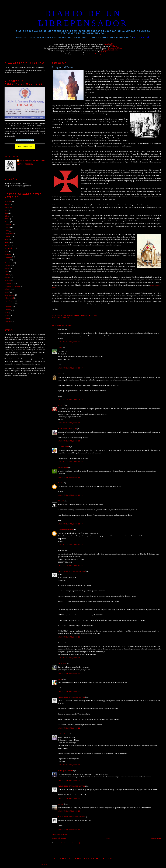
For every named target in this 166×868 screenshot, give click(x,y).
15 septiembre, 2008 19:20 (70, 545)
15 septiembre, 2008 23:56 (70, 829)
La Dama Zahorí (63, 447)
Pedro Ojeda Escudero (65, 771)
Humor (7, 245)
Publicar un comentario (60, 835)
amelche (61, 804)
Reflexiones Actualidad (12, 286)
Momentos (8, 257)
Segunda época (10, 301)
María (60, 679)
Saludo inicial (9, 298)
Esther (60, 374)
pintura (7, 269)
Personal (7, 266)
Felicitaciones (9, 234)
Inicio (108, 838)
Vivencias (8, 321)
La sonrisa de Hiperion (65, 530)
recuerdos (8, 280)
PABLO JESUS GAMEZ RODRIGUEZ (71, 571)
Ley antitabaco (9, 248)
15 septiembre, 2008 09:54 (70, 423)
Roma (7, 292)
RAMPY (61, 405)
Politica (7, 275)
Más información (25, 147)
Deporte (7, 222)
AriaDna (61, 483)
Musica (7, 260)
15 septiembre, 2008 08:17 (70, 368)
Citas (6, 213)
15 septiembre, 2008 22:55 (70, 728)
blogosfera (8, 207)
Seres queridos (9, 304)
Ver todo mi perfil (25, 164)
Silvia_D (61, 501)
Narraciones (9, 263)
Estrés (7, 231)
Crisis (6, 219)
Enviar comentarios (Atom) (70, 843)
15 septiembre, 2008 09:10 (70, 399)
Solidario (8, 310)
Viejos (7, 318)
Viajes (7, 313)
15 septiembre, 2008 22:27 (70, 691)
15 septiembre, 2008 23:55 (70, 811)
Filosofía (8, 236)
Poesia (7, 272)
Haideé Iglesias (63, 467)
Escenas (7, 228)
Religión (7, 289)
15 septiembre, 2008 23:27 (70, 798)
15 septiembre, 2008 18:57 (70, 524)
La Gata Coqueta (63, 734)
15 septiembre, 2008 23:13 (70, 780)
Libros (7, 251)
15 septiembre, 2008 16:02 (70, 495)
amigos (7, 204)
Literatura (8, 254)
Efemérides (8, 225)
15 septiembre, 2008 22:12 (70, 673)
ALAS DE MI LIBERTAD (67, 429)
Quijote (7, 277)
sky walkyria (62, 664)
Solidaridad (8, 307)
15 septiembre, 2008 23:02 (70, 765)
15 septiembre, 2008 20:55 (70, 565)
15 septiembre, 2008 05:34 (70, 342)
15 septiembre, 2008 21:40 (70, 658)
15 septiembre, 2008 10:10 (70, 441)
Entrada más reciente (59, 838)
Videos (7, 316)
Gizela (60, 348)
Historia (65, 317)
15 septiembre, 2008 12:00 (70, 462)
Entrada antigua (156, 838)
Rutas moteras (9, 295)
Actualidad (8, 201)
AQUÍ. (54, 288)
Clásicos (7, 216)
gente (6, 239)
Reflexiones (8, 283)
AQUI (152, 285)
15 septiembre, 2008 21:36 (70, 637)
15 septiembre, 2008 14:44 (70, 477)
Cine (6, 210)
